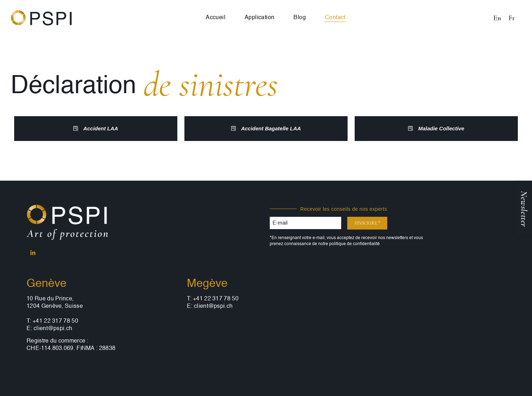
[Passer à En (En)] (497, 18)
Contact (335, 18)
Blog (300, 18)
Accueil (216, 18)
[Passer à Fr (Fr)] (512, 18)
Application (259, 18)
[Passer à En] (187, 18)
